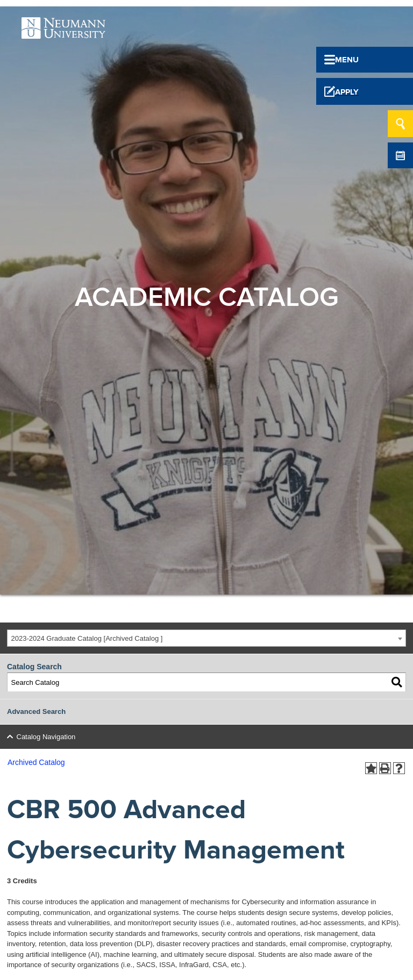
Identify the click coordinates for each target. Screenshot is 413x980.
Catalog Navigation (46, 737)
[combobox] (206, 638)
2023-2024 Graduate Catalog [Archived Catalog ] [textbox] (87, 638)
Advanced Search (36, 711)
